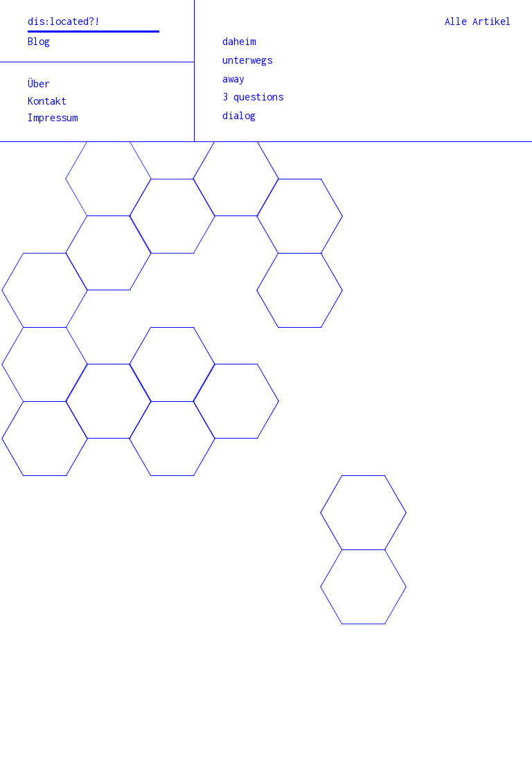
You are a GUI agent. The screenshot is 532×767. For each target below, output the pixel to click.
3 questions (253, 97)
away (233, 79)
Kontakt (47, 101)
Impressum (53, 117)
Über (39, 83)
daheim (239, 41)
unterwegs (247, 60)
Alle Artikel (478, 21)
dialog (239, 115)
